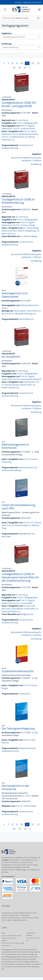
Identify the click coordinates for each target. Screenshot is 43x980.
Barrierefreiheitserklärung (12, 943)
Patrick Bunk (32, 311)
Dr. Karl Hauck (22, 120)
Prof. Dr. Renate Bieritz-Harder (25, 134)
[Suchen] (19, 18)
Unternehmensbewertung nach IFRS (18, 507)
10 (22, 63)
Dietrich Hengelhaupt (27, 231)
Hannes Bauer (20, 311)
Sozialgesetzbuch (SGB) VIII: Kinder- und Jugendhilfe (19, 104)
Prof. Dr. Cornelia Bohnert (13, 137)
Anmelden (18, 2)
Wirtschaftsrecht (26, 319)
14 (14, 68)
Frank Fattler (30, 609)
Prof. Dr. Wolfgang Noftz (27, 123)
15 (19, 68)
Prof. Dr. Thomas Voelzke (24, 225)
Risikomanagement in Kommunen (15, 446)
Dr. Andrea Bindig (31, 228)
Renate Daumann (9, 231)
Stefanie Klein (26, 385)
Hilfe (3, 933)
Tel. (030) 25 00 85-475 (33, 939)
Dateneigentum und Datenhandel (15, 295)
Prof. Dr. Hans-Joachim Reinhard (27, 379)
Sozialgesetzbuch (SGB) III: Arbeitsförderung (18, 201)
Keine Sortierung (22, 47)
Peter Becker (29, 382)
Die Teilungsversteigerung (18, 728)
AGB (3, 940)
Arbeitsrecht (25, 694)
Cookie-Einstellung (9, 938)
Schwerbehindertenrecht (18, 671)
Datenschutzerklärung (10, 936)
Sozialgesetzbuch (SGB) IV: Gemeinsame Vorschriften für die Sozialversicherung (20, 577)
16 (25, 68)
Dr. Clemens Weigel (29, 236)
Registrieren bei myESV (31, 2)
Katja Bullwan (17, 609)
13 (38, 63)
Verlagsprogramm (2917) (22, 37)
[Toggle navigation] (5, 10)
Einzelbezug (36, 164)
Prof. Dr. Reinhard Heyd (17, 525)
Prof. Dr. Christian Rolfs (26, 806)
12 (33, 63)
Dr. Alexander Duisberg (22, 314)
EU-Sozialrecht (11, 357)
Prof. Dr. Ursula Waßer (23, 603)
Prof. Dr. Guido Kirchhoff (24, 129)
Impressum (6, 945)
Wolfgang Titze (27, 614)
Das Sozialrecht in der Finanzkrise (15, 787)
